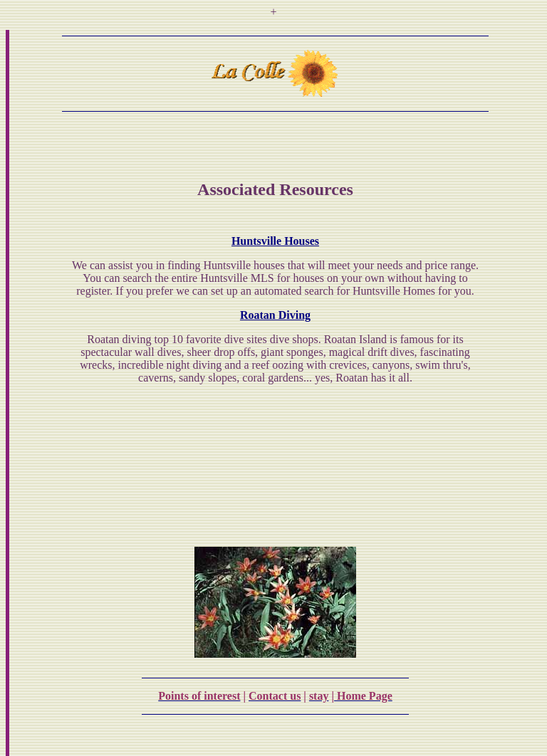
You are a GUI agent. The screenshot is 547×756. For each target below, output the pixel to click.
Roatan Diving (275, 315)
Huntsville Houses (275, 241)
